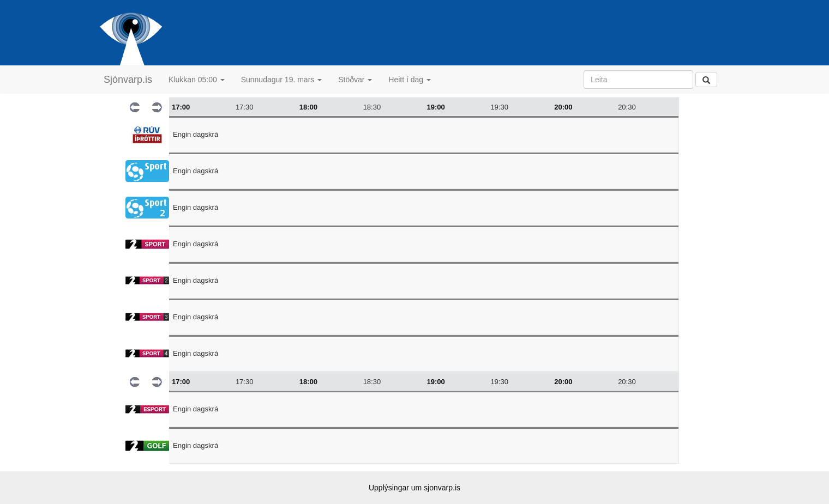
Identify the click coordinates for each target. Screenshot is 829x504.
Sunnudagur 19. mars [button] (282, 80)
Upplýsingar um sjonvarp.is (414, 488)
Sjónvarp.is (128, 80)
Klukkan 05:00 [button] (197, 80)
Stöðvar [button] (355, 80)
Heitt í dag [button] (410, 80)
